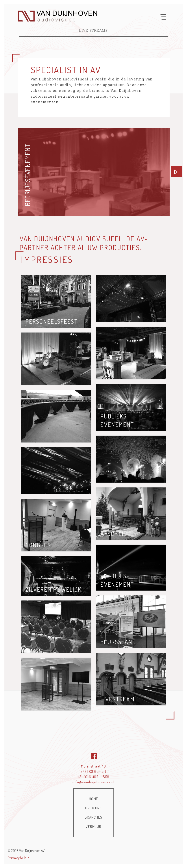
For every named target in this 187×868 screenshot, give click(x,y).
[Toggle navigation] (163, 17)
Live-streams (93, 31)
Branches (94, 817)
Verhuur (93, 827)
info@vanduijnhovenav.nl (93, 782)
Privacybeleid (19, 858)
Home (94, 799)
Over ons (93, 808)
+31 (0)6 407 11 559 (93, 777)
